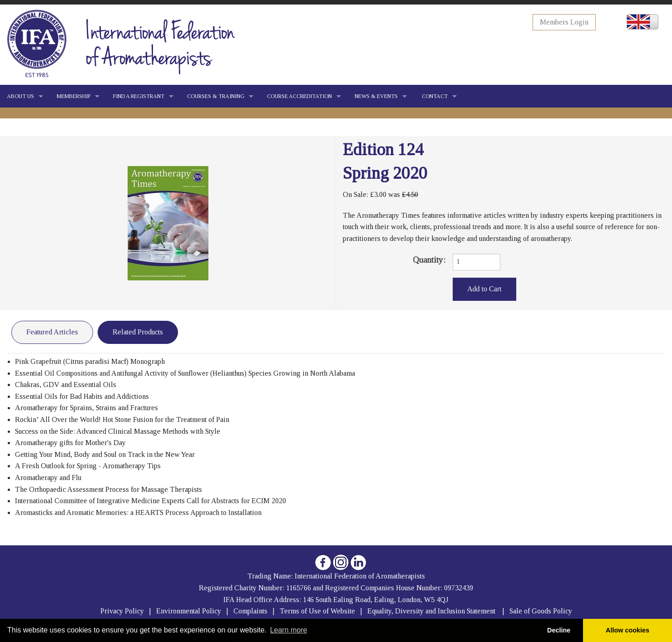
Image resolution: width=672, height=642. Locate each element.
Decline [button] (559, 630)
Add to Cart (484, 289)
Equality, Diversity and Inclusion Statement (431, 611)
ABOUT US (20, 96)
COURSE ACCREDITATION (299, 96)
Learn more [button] (289, 630)
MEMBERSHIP (74, 96)
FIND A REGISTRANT (139, 96)
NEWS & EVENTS (376, 96)
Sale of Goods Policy (541, 611)
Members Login (564, 22)
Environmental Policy (190, 611)
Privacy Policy (122, 611)
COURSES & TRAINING (216, 96)
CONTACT (434, 96)
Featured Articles (52, 332)
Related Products (138, 332)
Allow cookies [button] (628, 630)
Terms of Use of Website (317, 611)
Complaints (251, 611)
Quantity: (429, 260)
